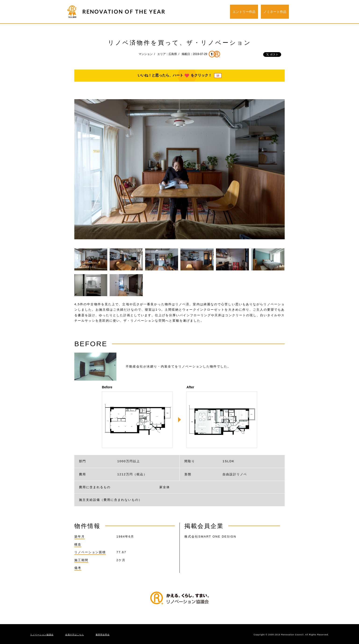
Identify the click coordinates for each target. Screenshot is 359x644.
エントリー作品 (244, 12)
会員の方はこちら (75, 635)
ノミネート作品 (275, 12)
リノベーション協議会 (42, 635)
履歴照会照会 (103, 635)
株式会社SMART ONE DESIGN (210, 537)
